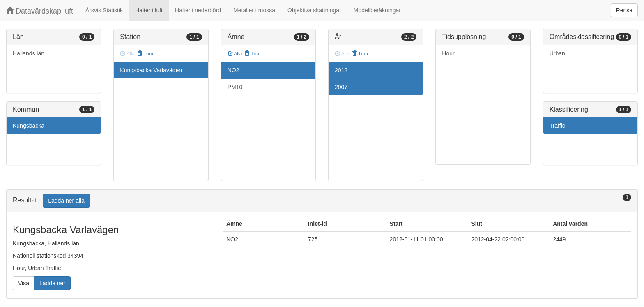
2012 (341, 70)
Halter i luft (149, 10)
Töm (145, 54)
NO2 (233, 70)
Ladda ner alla (66, 201)
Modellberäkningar (377, 10)
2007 (341, 87)
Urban (557, 53)
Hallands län (29, 53)
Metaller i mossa (254, 10)
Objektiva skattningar (314, 10)
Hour (448, 53)
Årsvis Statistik (104, 10)
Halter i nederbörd (198, 10)
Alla (235, 54)
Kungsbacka (29, 126)
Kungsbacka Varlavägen (151, 70)
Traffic (557, 126)
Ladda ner (52, 283)
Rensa (624, 10)
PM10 (235, 87)
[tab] (322, 201)
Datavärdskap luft (40, 11)
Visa (24, 283)
